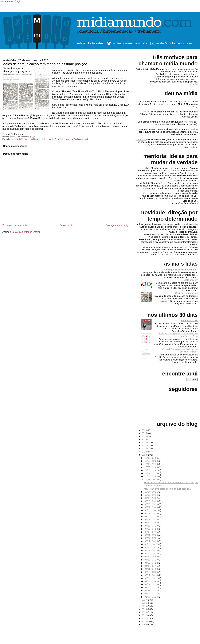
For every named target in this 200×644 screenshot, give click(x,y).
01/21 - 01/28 (152, 591)
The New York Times (60, 139)
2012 (145, 615)
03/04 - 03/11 (152, 578)
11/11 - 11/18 (152, 473)
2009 (145, 624)
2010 (145, 621)
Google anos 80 (190, 280)
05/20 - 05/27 (152, 547)
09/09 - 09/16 (152, 504)
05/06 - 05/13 (152, 553)
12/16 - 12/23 (152, 461)
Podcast (146, 112)
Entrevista (141, 139)
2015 (145, 606)
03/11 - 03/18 (152, 575)
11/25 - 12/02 (152, 470)
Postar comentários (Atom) (26, 232)
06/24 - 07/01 (152, 538)
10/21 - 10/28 (152, 479)
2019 (145, 452)
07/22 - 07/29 (152, 526)
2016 (145, 603)
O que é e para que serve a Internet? (179, 269)
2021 (145, 445)
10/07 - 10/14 (152, 495)
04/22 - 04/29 (152, 560)
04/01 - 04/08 (152, 569)
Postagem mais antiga (118, 225)
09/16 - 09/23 (152, 501)
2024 (145, 436)
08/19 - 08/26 (152, 513)
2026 (145, 430)
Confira (194, 84)
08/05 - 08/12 (152, 520)
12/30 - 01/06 (152, 458)
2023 (145, 439)
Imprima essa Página (11, 1)
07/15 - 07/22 (152, 529)
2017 (145, 600)
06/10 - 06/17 (152, 544)
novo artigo (165, 104)
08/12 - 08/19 (152, 516)
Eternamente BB (189, 321)
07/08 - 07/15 (152, 532)
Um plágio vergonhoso (186, 293)
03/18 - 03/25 (152, 572)
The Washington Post (79, 139)
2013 (145, 612)
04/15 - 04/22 (152, 563)
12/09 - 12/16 (152, 464)
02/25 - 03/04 (152, 581)
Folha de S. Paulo (21, 139)
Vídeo (139, 129)
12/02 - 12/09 (152, 467)
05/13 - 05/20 (152, 550)
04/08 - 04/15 (152, 566)
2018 (145, 455)
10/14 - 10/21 (152, 492)
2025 (145, 433)
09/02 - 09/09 (152, 507)
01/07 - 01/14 (152, 597)
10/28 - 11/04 (152, 476)
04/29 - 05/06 (152, 557)
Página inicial (67, 225)
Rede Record (45, 139)
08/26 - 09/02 (152, 510)
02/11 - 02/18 (152, 584)
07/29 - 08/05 (152, 523)
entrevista (188, 122)
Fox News (34, 139)
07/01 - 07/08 (152, 535)
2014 (145, 609)
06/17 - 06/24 (152, 541)
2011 (145, 618)
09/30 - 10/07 (152, 498)
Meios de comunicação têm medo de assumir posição (45, 64)
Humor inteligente (153, 486)
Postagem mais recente (15, 225)
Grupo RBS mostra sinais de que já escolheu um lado (180, 350)
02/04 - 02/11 (152, 587)
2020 (145, 449)
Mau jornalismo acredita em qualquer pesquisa (167, 489)
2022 (145, 442)
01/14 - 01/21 (152, 594)
